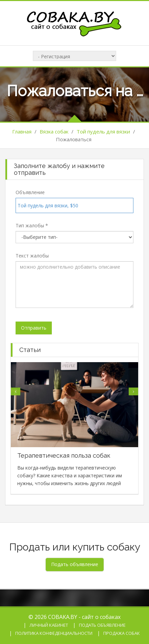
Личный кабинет (49, 625)
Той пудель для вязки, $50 (48, 205)
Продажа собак (122, 633)
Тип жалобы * (32, 225)
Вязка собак (54, 131)
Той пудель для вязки (103, 131)
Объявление (30, 192)
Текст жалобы (32, 256)
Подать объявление (102, 625)
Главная (22, 131)
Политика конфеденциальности (54, 633)
